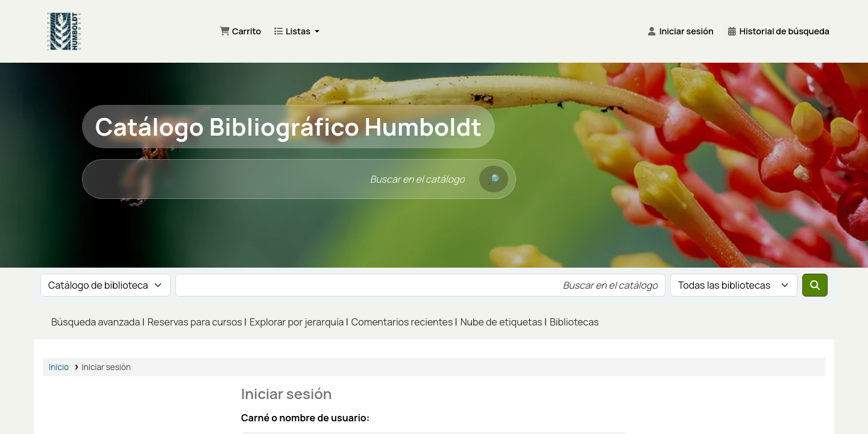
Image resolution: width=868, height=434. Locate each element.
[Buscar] (494, 179)
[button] (240, 31)
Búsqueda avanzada (96, 322)
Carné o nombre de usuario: (305, 418)
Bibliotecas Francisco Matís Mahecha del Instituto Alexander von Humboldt (122, 24)
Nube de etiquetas (502, 322)
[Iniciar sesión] (680, 31)
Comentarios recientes (402, 322)
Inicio (59, 367)
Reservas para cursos (195, 322)
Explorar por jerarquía (297, 322)
